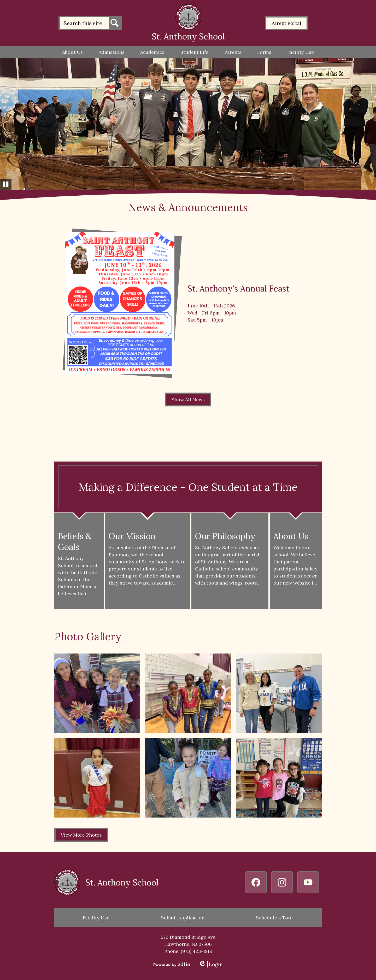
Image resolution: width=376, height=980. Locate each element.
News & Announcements (188, 207)
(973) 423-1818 (196, 951)
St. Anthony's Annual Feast (239, 288)
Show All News (188, 399)
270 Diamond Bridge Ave (188, 937)
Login (211, 964)
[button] (72, 52)
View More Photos (81, 835)
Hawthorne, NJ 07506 (188, 944)
